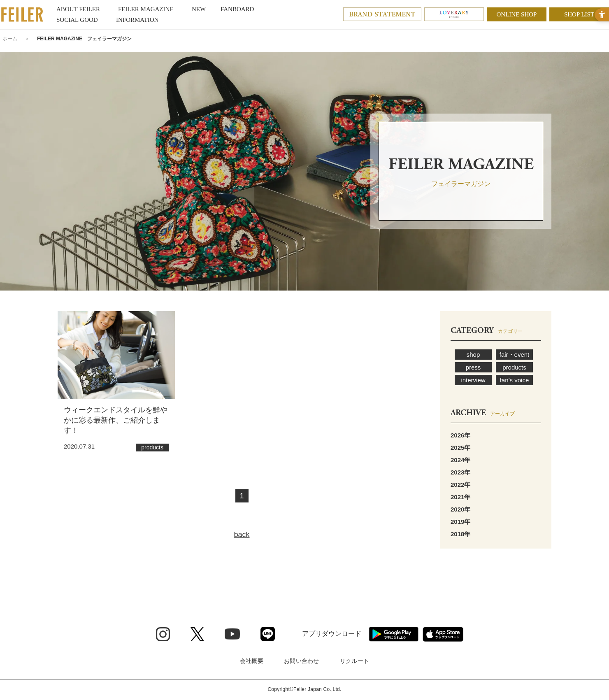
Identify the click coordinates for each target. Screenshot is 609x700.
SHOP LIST (579, 14)
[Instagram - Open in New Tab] (163, 634)
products (514, 367)
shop (473, 355)
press (473, 367)
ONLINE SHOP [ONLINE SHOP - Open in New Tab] (517, 14)
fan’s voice (515, 380)
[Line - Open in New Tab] (268, 634)
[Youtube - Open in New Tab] (232, 634)
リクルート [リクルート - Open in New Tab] (354, 661)
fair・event (515, 355)
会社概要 (252, 661)
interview (473, 380)
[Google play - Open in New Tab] (394, 634)
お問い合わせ (302, 661)
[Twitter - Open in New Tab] (197, 634)
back (242, 535)
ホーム (10, 39)
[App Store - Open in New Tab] (443, 634)
